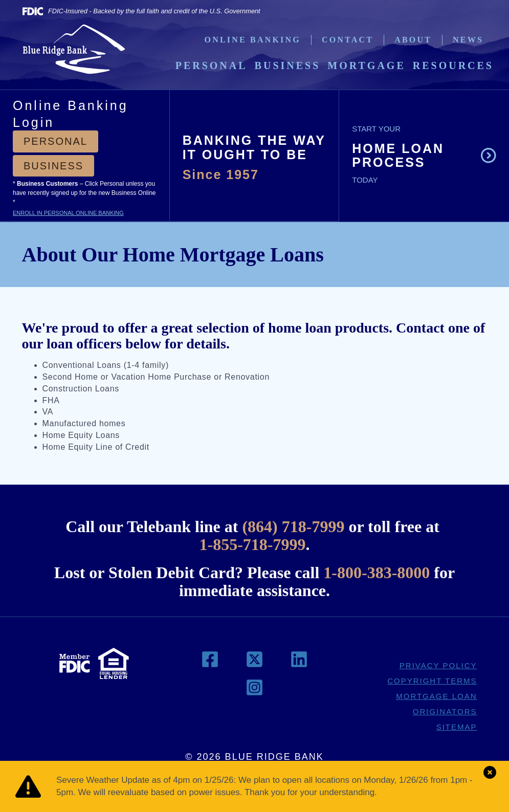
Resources (453, 65)
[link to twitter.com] (256, 663)
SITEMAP (457, 727)
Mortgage (366, 65)
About (413, 40)
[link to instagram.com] (254, 691)
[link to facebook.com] (212, 663)
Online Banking (253, 40)
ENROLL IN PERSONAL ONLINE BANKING (68, 213)
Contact (348, 40)
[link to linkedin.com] (299, 663)
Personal (212, 65)
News (468, 40)
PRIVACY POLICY (438, 665)
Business (288, 65)
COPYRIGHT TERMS (432, 681)
